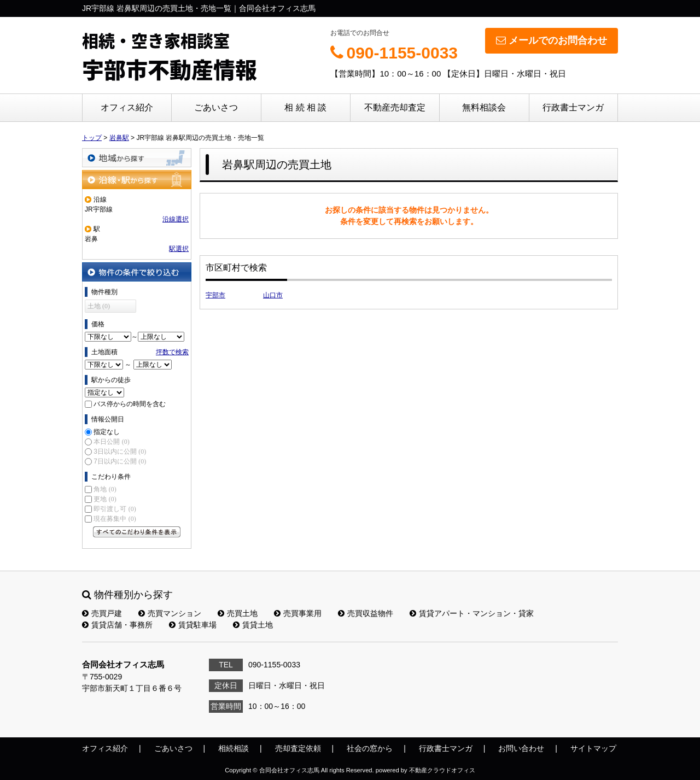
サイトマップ (593, 748)
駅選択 (179, 249)
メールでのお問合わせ (552, 40)
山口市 (273, 295)
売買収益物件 (366, 613)
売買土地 (238, 613)
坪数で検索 (172, 352)
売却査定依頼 (298, 748)
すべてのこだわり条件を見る (137, 532)
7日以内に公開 (120, 461)
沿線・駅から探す (137, 180)
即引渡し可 (115, 509)
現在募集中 (115, 519)
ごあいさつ (216, 107)
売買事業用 (298, 613)
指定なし (107, 432)
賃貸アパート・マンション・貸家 (472, 613)
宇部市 (215, 295)
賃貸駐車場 (193, 625)
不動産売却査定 (395, 107)
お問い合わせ (521, 748)
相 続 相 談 (305, 107)
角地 (105, 489)
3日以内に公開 (120, 451)
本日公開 (111, 442)
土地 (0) (99, 306)
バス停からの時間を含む (130, 404)
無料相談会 (484, 107)
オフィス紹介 (127, 107)
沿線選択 (176, 219)
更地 (105, 499)
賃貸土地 (253, 625)
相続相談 (234, 748)
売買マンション (170, 613)
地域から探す (137, 158)
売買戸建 (102, 613)
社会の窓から (370, 748)
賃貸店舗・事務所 (117, 625)
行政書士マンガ (573, 107)
